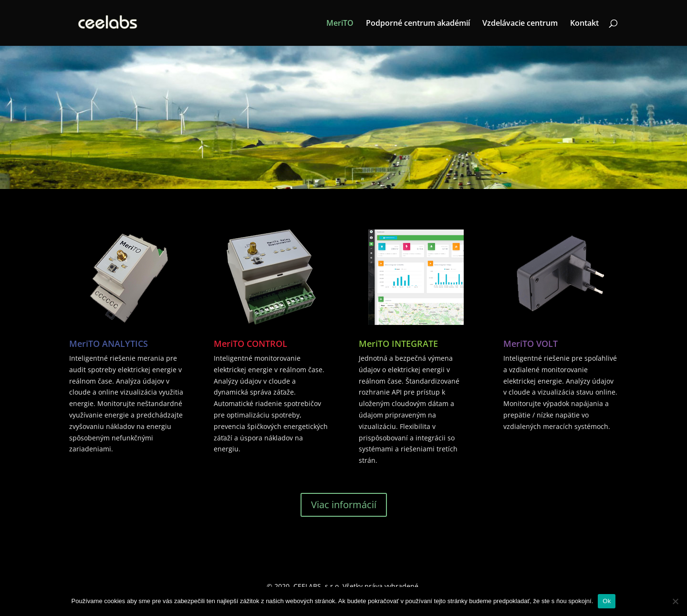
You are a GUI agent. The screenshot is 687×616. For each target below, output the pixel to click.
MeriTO (340, 24)
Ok (607, 601)
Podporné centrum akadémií (418, 24)
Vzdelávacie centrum (520, 24)
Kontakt (584, 24)
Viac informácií (344, 505)
